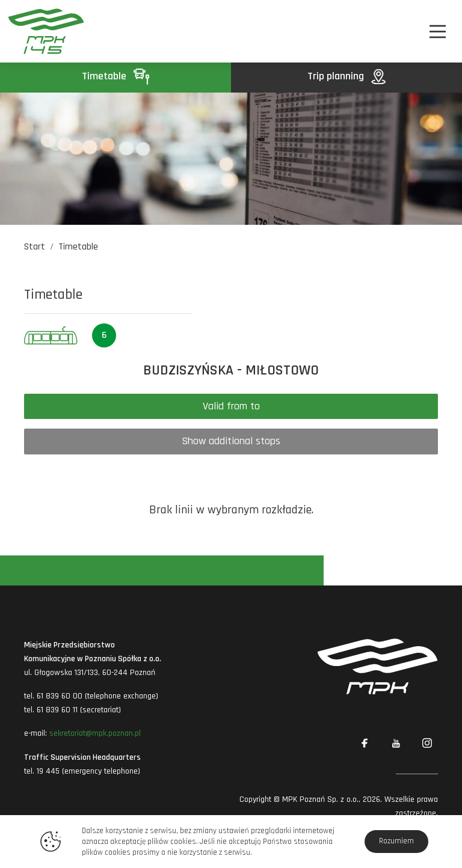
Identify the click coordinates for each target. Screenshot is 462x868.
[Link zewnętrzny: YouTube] (396, 744)
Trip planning (346, 76)
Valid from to (231, 406)
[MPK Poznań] (41, 31)
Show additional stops (231, 441)
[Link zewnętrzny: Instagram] (427, 744)
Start (35, 247)
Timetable (115, 76)
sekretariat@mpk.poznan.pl (95, 733)
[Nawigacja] (438, 32)
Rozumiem (396, 841)
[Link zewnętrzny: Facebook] (365, 744)
